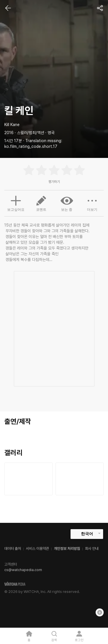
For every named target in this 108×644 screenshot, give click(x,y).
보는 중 (67, 203)
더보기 (92, 203)
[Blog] (100, 612)
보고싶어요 (16, 203)
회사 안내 (92, 549)
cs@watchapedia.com (23, 570)
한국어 (87, 534)
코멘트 (41, 203)
